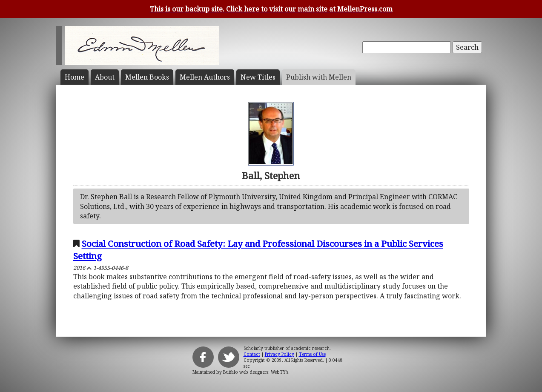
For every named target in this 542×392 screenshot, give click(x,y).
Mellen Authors (205, 77)
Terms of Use (312, 354)
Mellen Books (147, 77)
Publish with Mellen (319, 77)
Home (75, 77)
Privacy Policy (280, 354)
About (105, 77)
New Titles (258, 77)
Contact (252, 354)
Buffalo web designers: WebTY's (256, 372)
